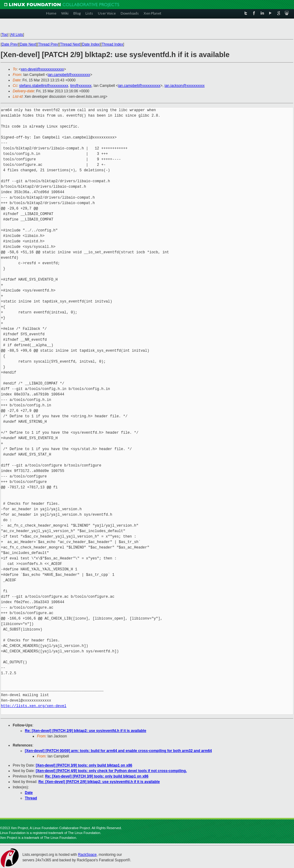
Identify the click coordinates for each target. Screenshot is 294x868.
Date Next (28, 44)
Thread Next (70, 44)
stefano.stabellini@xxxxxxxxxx (44, 86)
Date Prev (10, 44)
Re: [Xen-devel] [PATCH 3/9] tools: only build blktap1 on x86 (97, 776)
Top (4, 35)
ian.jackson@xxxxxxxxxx (185, 86)
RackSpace (87, 855)
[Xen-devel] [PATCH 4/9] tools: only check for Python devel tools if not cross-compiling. (111, 771)
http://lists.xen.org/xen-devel (34, 706)
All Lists (17, 35)
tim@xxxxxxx (81, 86)
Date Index (91, 44)
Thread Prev (48, 44)
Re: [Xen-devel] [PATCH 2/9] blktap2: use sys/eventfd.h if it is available (85, 731)
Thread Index (113, 44)
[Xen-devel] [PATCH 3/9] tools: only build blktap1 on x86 (84, 765)
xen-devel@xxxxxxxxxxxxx (42, 69)
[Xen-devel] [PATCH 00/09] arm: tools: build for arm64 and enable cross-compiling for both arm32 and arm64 (118, 751)
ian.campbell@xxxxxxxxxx (69, 75)
